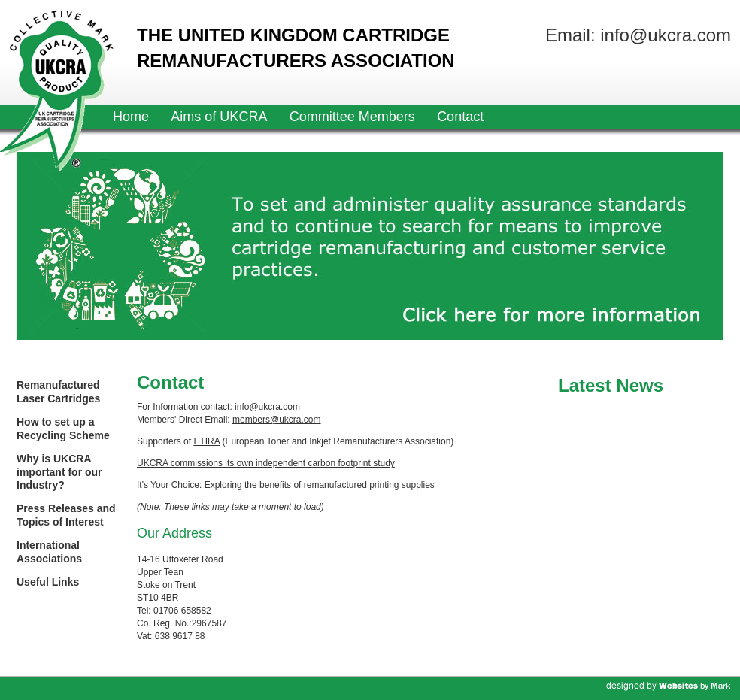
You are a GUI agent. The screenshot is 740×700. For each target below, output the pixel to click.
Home (131, 117)
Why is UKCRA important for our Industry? (59, 472)
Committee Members (352, 117)
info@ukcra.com (267, 407)
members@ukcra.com (277, 420)
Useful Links (48, 582)
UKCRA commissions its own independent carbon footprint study (266, 463)
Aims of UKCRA (219, 117)
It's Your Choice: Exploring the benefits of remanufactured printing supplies (286, 485)
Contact (460, 117)
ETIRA (206, 441)
